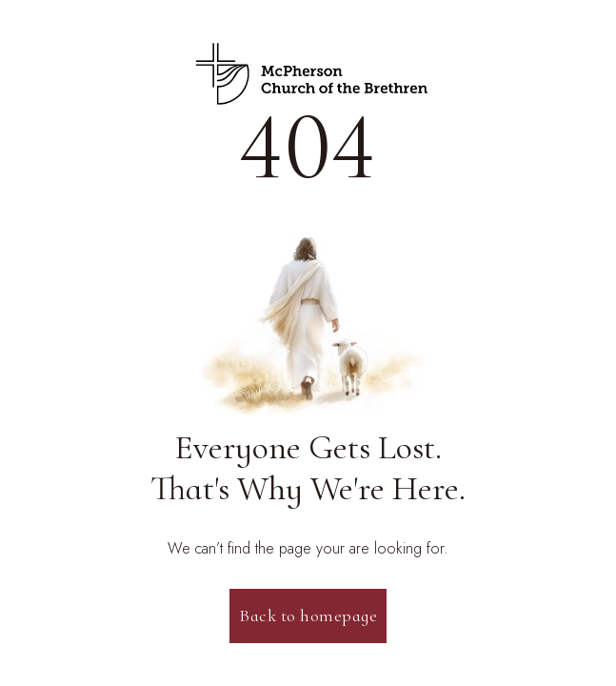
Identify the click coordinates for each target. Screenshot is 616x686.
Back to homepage (308, 615)
